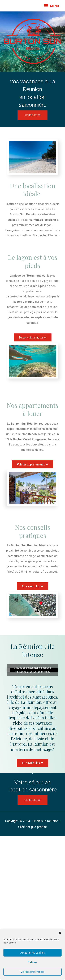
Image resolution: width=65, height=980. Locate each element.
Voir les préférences (32, 972)
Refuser (32, 962)
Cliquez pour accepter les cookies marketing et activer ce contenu (32, 670)
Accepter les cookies (32, 953)
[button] (60, 933)
